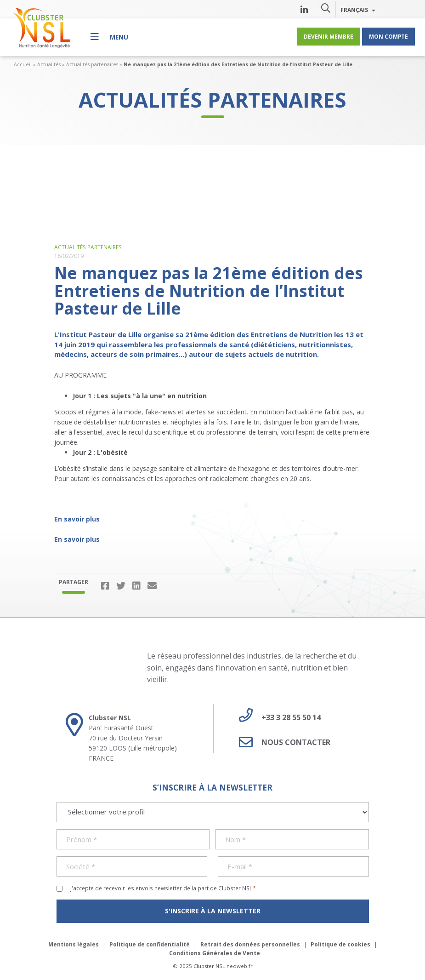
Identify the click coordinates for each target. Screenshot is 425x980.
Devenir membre (329, 36)
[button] (326, 8)
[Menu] (109, 37)
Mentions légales (74, 944)
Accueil (23, 64)
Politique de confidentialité (150, 944)
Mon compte (388, 36)
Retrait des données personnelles (250, 944)
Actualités (49, 64)
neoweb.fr (240, 966)
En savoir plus (77, 519)
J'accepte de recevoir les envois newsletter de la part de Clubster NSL (163, 888)
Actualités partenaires (92, 64)
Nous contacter (281, 742)
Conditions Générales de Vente (215, 953)
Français (358, 10)
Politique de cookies (340, 944)
